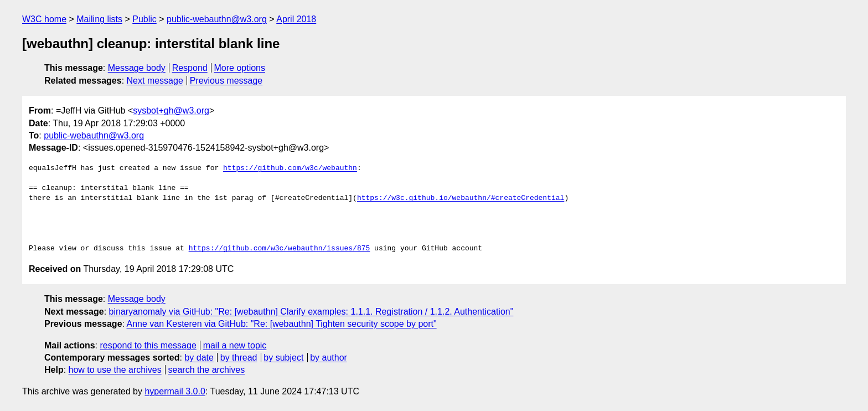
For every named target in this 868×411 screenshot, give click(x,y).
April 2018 (296, 19)
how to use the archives (115, 370)
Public (144, 19)
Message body (137, 68)
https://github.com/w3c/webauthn (290, 168)
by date (199, 358)
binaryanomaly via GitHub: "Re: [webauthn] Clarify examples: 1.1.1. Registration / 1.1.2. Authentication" (311, 312)
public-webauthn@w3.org (217, 19)
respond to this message (148, 345)
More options (240, 68)
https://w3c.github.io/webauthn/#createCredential (461, 198)
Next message (155, 81)
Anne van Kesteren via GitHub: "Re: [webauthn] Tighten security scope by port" (282, 324)
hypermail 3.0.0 (175, 391)
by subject (283, 358)
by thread (239, 358)
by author (329, 358)
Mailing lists (99, 19)
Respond (190, 68)
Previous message (226, 81)
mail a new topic (235, 345)
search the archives (207, 370)
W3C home (44, 19)
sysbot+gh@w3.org (171, 111)
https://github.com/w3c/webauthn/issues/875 (280, 249)
